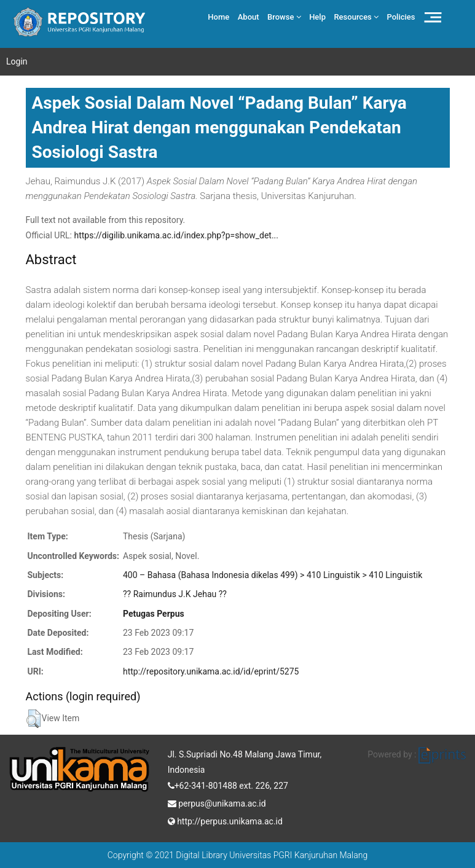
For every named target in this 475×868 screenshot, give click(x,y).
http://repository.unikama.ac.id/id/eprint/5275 (211, 671)
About (249, 17)
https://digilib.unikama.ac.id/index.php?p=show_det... (176, 235)
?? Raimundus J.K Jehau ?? (175, 594)
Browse (284, 17)
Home (218, 17)
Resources (356, 17)
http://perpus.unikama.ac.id (225, 820)
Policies (401, 17)
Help (317, 17)
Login (17, 61)
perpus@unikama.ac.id (217, 802)
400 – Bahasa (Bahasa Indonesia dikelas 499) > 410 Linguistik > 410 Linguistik (273, 575)
